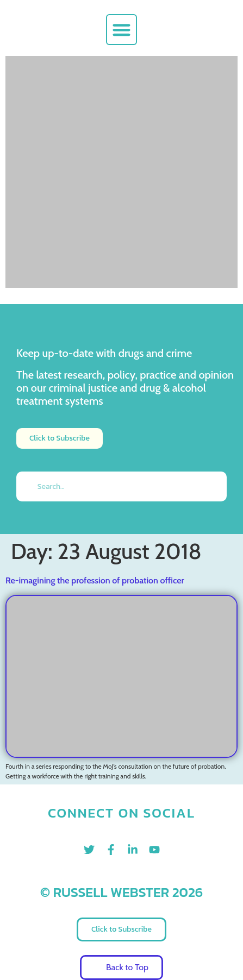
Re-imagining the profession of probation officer (95, 580)
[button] (121, 30)
